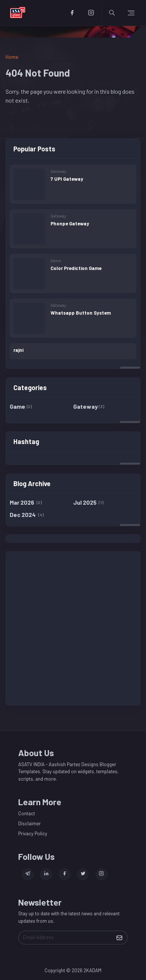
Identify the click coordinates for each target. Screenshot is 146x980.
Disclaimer (30, 823)
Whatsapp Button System (81, 313)
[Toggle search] (112, 13)
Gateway (58, 171)
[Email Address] (66, 938)
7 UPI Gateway (67, 179)
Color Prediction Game (76, 268)
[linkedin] (46, 874)
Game (56, 261)
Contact (27, 813)
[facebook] (72, 13)
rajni (18, 350)
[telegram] (28, 874)
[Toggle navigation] (131, 13)
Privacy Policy (33, 833)
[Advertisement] (73, 628)
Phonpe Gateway (70, 224)
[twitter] (83, 874)
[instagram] (91, 13)
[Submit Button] (119, 938)
